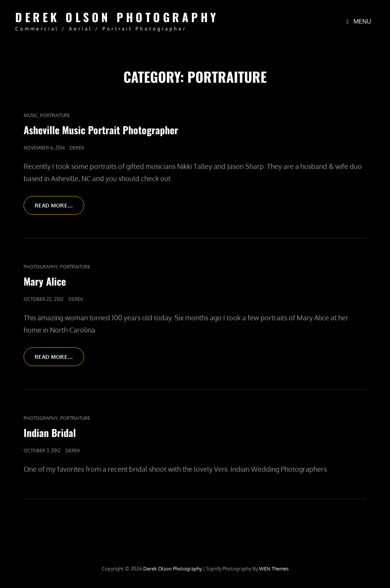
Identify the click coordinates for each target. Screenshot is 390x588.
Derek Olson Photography (117, 17)
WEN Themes (274, 569)
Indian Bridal (50, 433)
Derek (77, 148)
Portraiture (55, 115)
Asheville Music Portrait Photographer (101, 130)
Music (31, 115)
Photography (41, 267)
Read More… (59, 208)
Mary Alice (45, 281)
